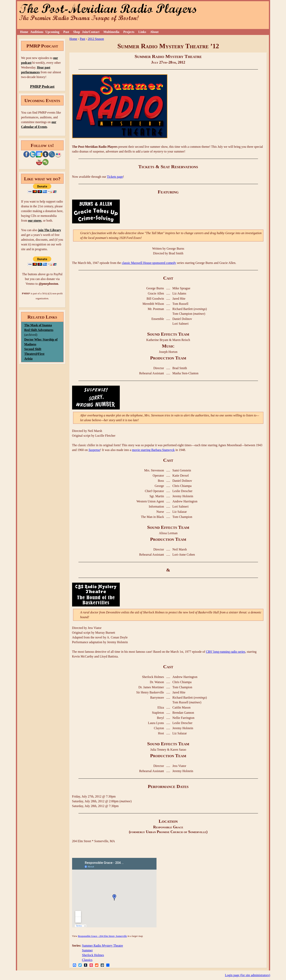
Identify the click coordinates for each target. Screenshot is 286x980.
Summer (87, 950)
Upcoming (52, 32)
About (154, 32)
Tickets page (115, 177)
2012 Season (96, 39)
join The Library (50, 230)
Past (66, 32)
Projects (129, 32)
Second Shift (33, 349)
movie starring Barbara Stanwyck (153, 450)
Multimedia (111, 32)
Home (24, 32)
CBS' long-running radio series (226, 652)
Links (142, 32)
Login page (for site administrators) (248, 975)
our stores (35, 221)
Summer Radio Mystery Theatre (102, 946)
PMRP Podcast (42, 86)
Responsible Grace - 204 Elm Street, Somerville (102, 936)
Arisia (28, 359)
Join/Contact (91, 32)
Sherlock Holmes (93, 955)
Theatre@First (34, 354)
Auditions (37, 32)
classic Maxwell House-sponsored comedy (149, 263)
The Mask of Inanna (38, 325)
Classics (87, 960)
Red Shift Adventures (39, 330)
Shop (77, 32)
